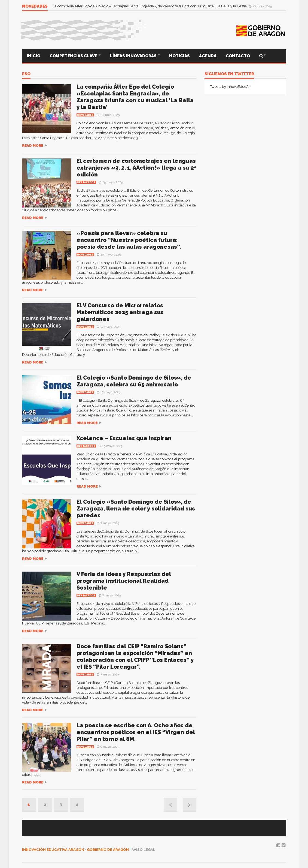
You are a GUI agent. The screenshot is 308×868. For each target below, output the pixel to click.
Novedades (85, 115)
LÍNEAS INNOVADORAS (134, 56)
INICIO (33, 56)
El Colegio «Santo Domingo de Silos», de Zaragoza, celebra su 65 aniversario (134, 381)
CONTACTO (238, 56)
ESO (26, 74)
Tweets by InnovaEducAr (230, 87)
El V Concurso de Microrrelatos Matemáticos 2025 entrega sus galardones (120, 312)
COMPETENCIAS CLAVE (74, 56)
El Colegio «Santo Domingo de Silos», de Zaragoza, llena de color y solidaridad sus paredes (136, 509)
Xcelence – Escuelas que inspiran (124, 438)
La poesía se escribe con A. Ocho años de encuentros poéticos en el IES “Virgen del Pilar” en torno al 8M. (136, 732)
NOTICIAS (179, 56)
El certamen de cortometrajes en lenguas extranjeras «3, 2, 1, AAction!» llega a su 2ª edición (136, 168)
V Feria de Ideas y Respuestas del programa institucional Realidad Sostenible (124, 581)
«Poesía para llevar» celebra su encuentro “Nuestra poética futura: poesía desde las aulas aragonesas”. (129, 240)
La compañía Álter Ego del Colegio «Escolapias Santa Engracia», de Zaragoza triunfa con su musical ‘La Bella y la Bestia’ (150, 6)
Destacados (86, 182)
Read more (33, 145)
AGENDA (208, 56)
